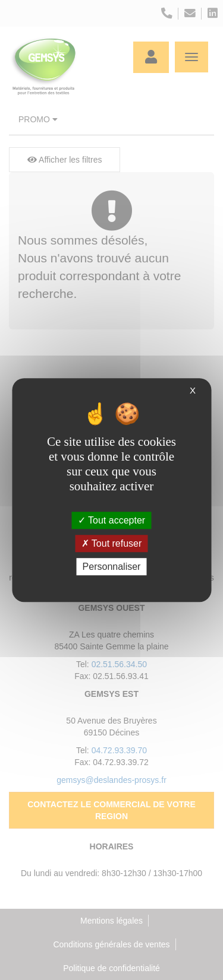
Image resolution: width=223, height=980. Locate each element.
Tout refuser (112, 543)
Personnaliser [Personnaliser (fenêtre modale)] (112, 567)
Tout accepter (111, 520)
